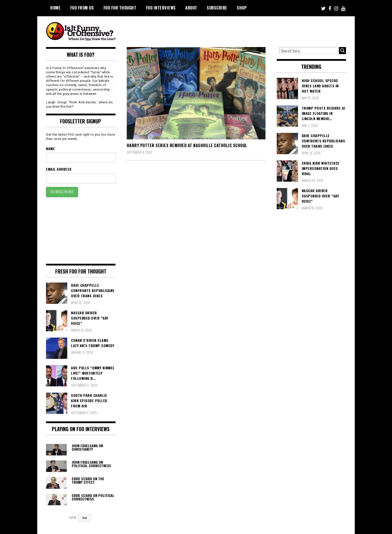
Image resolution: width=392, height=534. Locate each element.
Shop (242, 8)
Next (85, 518)
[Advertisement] (252, 30)
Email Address (59, 169)
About (191, 8)
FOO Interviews (161, 8)
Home (55, 8)
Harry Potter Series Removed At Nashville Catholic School (187, 145)
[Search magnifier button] (342, 51)
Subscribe (217, 8)
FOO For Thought (120, 8)
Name (50, 149)
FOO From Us (82, 8)
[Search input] (309, 51)
